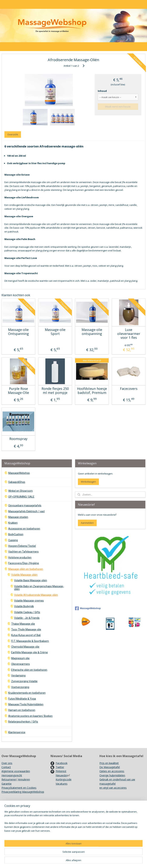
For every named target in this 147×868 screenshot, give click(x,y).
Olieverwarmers (20, 664)
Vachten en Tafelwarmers (23, 552)
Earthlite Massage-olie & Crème (29, 652)
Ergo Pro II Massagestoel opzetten (71, 818)
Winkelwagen (88, 482)
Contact (6, 767)
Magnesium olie (20, 658)
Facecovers (129, 389)
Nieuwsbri (62, 775)
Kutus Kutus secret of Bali (26, 635)
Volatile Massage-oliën (24, 575)
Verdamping (18, 676)
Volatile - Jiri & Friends (27, 618)
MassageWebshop (19, 473)
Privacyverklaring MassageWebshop (23, 792)
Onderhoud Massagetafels (66, 810)
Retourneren (9, 779)
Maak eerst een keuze (118, 107)
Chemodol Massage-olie (25, 647)
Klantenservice (17, 732)
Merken (6, 822)
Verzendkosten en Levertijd (18, 810)
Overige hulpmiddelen (112, 775)
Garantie (7, 784)
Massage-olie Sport (55, 332)
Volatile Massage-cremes (29, 601)
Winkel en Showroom (20, 491)
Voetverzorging (20, 687)
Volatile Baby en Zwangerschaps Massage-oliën (39, 588)
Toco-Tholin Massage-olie (26, 629)
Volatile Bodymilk (24, 606)
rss (95, 861)
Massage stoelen (18, 517)
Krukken (13, 523)
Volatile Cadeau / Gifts (27, 612)
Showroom (8, 814)
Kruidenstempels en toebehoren (27, 693)
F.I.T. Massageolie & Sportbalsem (30, 641)
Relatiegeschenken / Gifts (23, 722)
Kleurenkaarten (60, 831)
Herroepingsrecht (12, 775)
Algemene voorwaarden (16, 771)
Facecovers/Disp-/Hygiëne (24, 563)
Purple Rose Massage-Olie (18, 391)
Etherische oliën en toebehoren (29, 670)
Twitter (60, 767)
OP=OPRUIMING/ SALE (21, 497)
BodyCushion (16, 534)
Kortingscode (64, 779)
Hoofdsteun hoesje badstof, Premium (92, 391)
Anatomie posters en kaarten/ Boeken (30, 716)
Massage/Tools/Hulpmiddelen (26, 704)
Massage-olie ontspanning (92, 332)
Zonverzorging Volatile (24, 681)
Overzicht (13, 134)
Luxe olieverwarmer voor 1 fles (129, 334)
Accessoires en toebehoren (24, 529)
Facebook (62, 763)
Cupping (13, 540)
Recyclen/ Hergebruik (14, 826)
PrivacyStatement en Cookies (19, 788)
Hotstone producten (20, 557)
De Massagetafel (110, 767)
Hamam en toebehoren (22, 710)
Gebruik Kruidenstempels (16, 818)
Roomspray (18, 439)
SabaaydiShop (17, 482)
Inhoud (102, 91)
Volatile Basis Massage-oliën (31, 580)
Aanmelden (87, 523)
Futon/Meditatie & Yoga (22, 699)
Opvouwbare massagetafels (25, 506)
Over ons (7, 763)
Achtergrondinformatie (64, 839)
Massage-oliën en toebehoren (26, 569)
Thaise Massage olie (23, 624)
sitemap (88, 861)
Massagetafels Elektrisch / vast (26, 511)
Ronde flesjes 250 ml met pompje (55, 391)
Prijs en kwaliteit (109, 763)
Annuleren (24, 779)
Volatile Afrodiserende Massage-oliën (36, 595)
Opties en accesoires (112, 771)
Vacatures (62, 784)
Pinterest (61, 771)
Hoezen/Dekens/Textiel (22, 546)
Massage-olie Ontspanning (18, 332)
